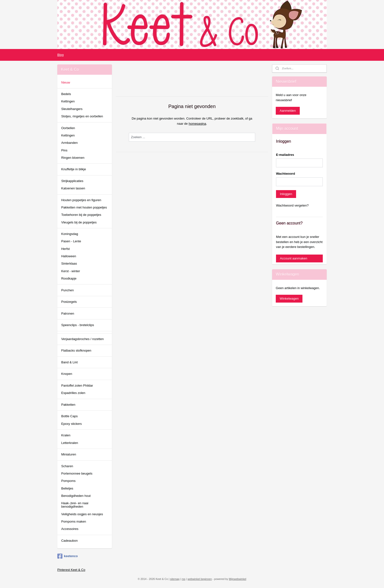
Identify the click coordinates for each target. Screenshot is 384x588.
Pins (64, 150)
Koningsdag (70, 234)
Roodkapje (69, 278)
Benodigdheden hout (76, 496)
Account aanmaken (294, 258)
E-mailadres (285, 155)
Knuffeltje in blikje (74, 169)
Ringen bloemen (73, 158)
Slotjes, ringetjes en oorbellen (82, 116)
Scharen (67, 466)
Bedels (66, 94)
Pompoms (68, 481)
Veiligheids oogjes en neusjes (82, 514)
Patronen (68, 313)
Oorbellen (68, 128)
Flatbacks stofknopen (76, 350)
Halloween (69, 256)
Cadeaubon (69, 541)
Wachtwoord (286, 174)
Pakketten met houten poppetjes (84, 207)
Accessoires (70, 529)
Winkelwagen (289, 299)
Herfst (66, 249)
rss (184, 579)
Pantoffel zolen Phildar (77, 386)
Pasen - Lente (71, 241)
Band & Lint (69, 362)
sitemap (175, 579)
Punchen (67, 290)
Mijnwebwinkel (238, 579)
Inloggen (286, 194)
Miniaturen (69, 454)
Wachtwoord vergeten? (292, 205)
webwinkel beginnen (200, 579)
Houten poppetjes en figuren (81, 200)
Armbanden (69, 143)
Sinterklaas (69, 263)
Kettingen (68, 101)
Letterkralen (70, 443)
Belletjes (67, 488)
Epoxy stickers (72, 424)
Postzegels (69, 302)
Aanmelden (288, 111)
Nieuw (66, 82)
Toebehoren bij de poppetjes (81, 215)
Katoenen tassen (73, 188)
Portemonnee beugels (77, 473)
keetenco (67, 556)
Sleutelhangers (72, 109)
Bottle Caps (69, 416)
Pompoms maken (74, 521)
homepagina (197, 124)
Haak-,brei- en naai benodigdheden (75, 505)
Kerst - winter (71, 271)
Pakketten (68, 405)
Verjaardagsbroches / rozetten (82, 339)
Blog (60, 55)
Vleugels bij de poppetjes (79, 222)
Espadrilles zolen (73, 393)
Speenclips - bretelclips (78, 325)
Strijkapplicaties (72, 181)
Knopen (67, 374)
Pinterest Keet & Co (71, 570)
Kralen (66, 435)
